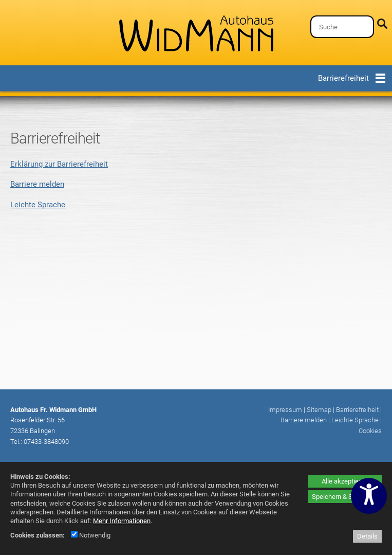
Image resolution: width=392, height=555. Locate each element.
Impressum (285, 410)
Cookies (370, 431)
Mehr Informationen (122, 521)
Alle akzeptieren (345, 481)
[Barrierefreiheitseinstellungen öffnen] (369, 496)
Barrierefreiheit (357, 410)
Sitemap (319, 410)
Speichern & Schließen (345, 497)
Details (367, 536)
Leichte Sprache (38, 205)
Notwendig (91, 535)
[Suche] (342, 27)
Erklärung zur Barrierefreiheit (59, 164)
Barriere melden (37, 184)
